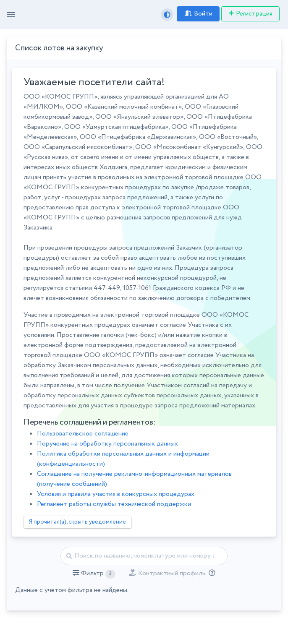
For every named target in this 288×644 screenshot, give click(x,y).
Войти (198, 14)
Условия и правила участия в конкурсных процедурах (116, 494)
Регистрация (250, 14)
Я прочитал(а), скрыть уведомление (77, 522)
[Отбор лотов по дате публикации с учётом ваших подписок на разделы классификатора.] (210, 573)
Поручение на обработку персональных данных (107, 444)
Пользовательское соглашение (83, 434)
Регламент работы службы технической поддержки (114, 504)
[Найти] (144, 556)
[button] (94, 574)
